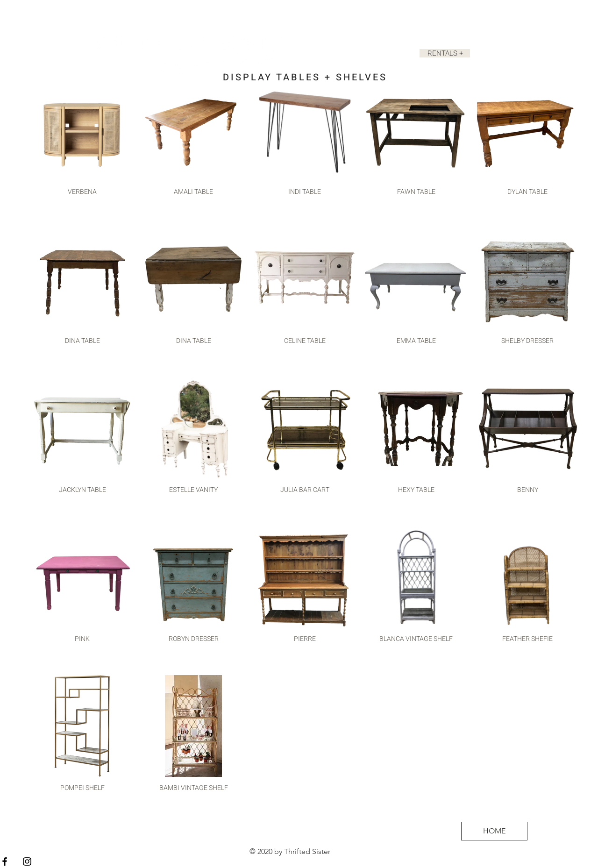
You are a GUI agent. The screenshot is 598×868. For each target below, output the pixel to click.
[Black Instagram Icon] (27, 861)
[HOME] (494, 831)
